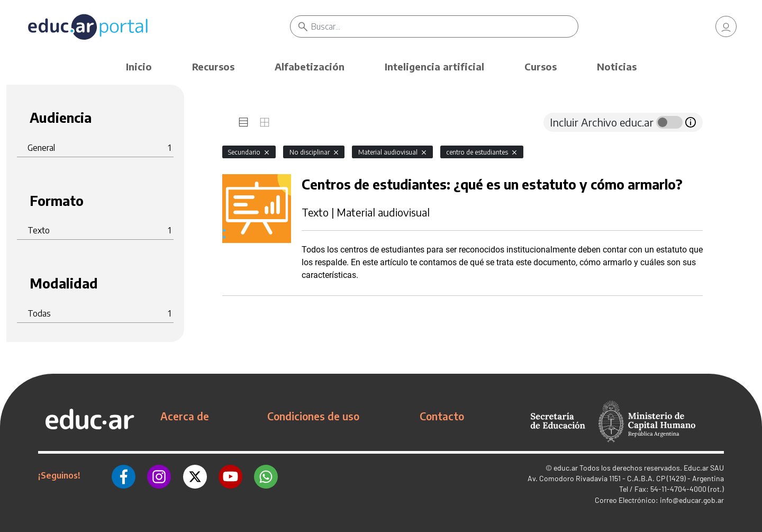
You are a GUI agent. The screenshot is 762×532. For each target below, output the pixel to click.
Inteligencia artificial (434, 66)
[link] (726, 26)
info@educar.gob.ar (692, 500)
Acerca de (185, 416)
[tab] (243, 122)
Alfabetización (310, 66)
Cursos (541, 66)
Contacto (442, 416)
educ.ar (566, 468)
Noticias (617, 66)
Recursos (213, 66)
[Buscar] (444, 26)
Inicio (139, 66)
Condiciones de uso (313, 416)
